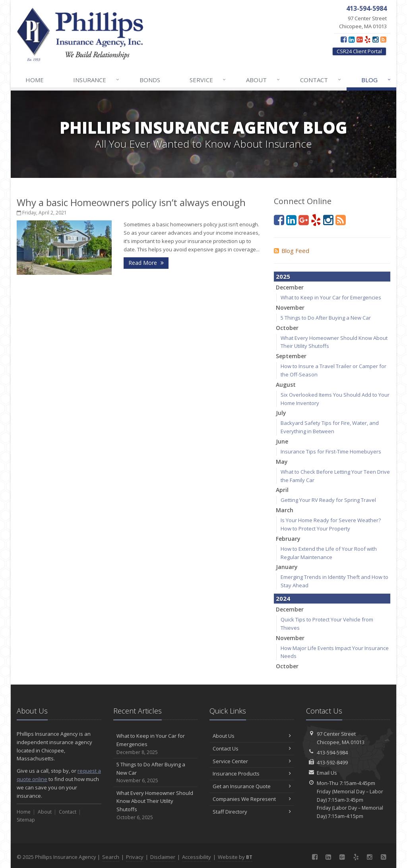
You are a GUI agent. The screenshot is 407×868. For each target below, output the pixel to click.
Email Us (327, 773)
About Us (252, 736)
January (287, 567)
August (286, 385)
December (290, 287)
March (285, 510)
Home (35, 80)
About (263, 80)
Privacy (135, 857)
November (290, 308)
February (288, 539)
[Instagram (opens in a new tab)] (375, 39)
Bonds (150, 80)
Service (208, 80)
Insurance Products (252, 773)
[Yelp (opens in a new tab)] (367, 39)
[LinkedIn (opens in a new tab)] (352, 39)
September (291, 356)
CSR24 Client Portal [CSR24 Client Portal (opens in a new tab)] (359, 51)
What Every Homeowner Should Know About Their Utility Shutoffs (156, 805)
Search (111, 857)
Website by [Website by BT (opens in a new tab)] (235, 857)
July (281, 413)
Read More (146, 263)
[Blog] (383, 39)
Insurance (97, 80)
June (282, 441)
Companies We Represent (252, 799)
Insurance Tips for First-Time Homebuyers (331, 451)
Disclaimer (163, 857)
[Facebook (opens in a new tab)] (344, 39)
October (287, 328)
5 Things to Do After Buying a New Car (326, 318)
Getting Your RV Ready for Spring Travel (328, 500)
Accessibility (197, 857)
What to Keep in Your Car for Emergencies (331, 297)
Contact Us (252, 748)
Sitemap (26, 820)
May (282, 462)
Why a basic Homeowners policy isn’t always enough (131, 202)
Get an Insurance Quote (252, 786)
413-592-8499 (332, 762)
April (282, 490)
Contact (321, 80)
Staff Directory (252, 812)
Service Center (252, 761)
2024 (283, 598)
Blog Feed (292, 251)
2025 (283, 276)
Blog (376, 80)
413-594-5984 (332, 752)
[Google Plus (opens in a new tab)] (360, 39)
